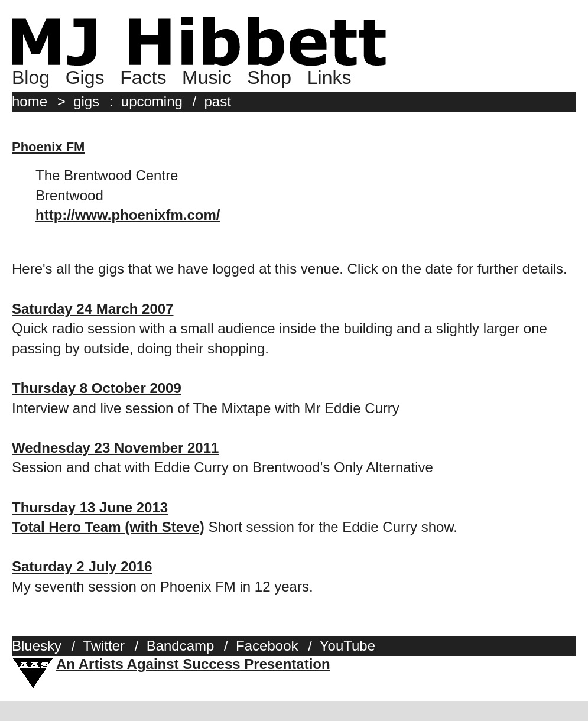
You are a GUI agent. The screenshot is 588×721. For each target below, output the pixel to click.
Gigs (85, 77)
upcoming (152, 101)
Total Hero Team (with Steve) (108, 527)
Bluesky (37, 646)
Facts (143, 77)
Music (207, 77)
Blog (31, 77)
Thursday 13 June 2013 (90, 507)
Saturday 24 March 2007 (92, 309)
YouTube (347, 646)
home (30, 101)
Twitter (104, 646)
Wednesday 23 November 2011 (115, 448)
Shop (269, 77)
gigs (86, 101)
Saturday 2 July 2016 (82, 566)
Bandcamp (181, 646)
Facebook (267, 646)
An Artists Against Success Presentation (193, 664)
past (218, 101)
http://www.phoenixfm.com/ (128, 215)
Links (329, 77)
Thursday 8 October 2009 (97, 388)
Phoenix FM (48, 147)
